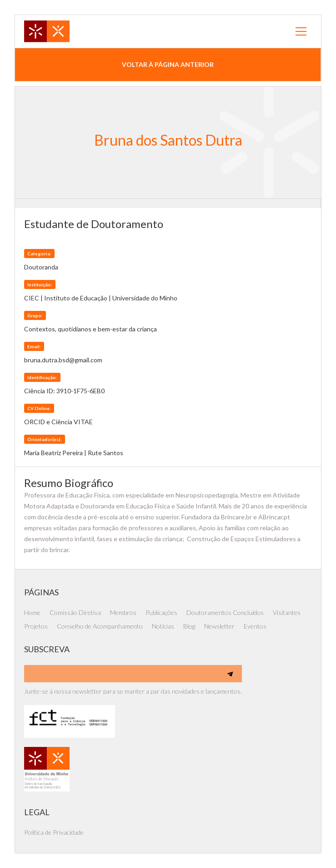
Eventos (255, 626)
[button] (301, 31)
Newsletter (219, 626)
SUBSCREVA (47, 649)
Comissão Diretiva (75, 612)
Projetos (36, 626)
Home (32, 612)
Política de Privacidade (54, 832)
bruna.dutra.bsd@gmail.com (63, 360)
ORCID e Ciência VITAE (58, 422)
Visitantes (287, 612)
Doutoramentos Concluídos (225, 612)
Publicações (161, 612)
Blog (189, 626)
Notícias (163, 626)
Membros (123, 612)
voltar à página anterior (168, 64)
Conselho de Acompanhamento (100, 626)
